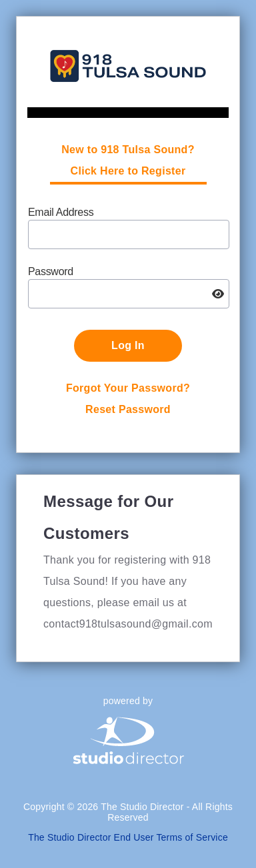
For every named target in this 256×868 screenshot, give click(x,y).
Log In (128, 345)
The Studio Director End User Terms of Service (128, 837)
